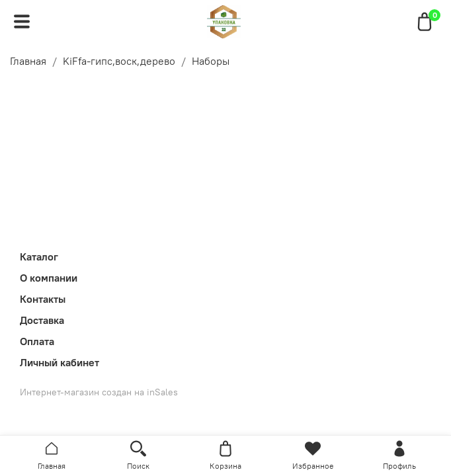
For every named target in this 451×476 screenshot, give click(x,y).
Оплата (37, 341)
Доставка (42, 320)
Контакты (43, 299)
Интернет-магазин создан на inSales (99, 392)
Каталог (39, 257)
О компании (49, 278)
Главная (28, 61)
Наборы (211, 61)
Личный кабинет (60, 362)
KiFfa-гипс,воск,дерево (119, 61)
